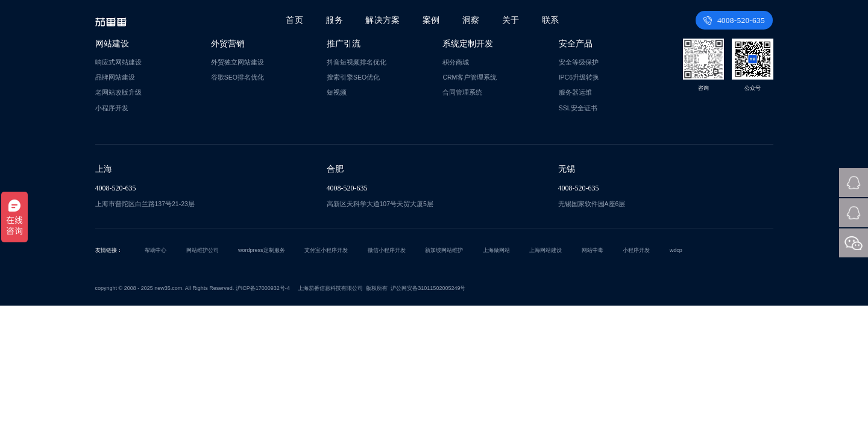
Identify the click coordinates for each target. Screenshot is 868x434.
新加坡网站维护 (444, 250)
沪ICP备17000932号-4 (263, 288)
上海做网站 (496, 250)
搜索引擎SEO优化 (353, 77)
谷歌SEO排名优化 (237, 77)
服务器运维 (575, 92)
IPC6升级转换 (579, 77)
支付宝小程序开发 (326, 250)
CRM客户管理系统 (470, 77)
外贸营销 (228, 44)
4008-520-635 (735, 20)
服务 (336, 20)
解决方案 (384, 20)
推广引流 (344, 44)
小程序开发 (112, 108)
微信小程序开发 (387, 250)
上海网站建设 (546, 250)
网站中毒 (593, 250)
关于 (511, 20)
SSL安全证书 (578, 108)
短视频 (337, 92)
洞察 (471, 20)
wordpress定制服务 (262, 250)
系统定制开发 (468, 44)
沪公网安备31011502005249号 (428, 288)
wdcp (676, 250)
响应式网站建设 (118, 62)
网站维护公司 (203, 250)
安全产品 (576, 44)
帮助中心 (156, 250)
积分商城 (456, 62)
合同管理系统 (462, 92)
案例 (432, 20)
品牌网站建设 (115, 77)
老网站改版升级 (118, 92)
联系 (550, 20)
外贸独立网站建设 (237, 62)
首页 (297, 20)
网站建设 (112, 44)
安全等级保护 (579, 62)
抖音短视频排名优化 (357, 62)
